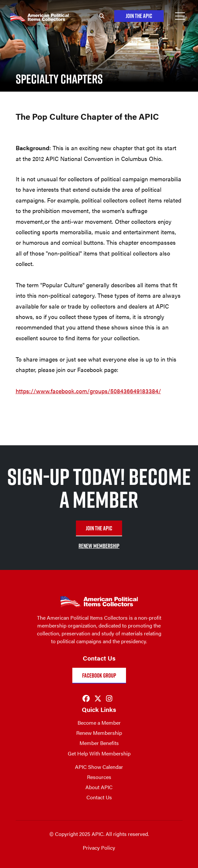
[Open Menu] (180, 16)
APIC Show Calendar (99, 767)
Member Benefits (99, 743)
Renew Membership (99, 733)
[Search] (102, 16)
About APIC (99, 787)
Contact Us (99, 797)
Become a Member (99, 723)
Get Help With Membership (99, 753)
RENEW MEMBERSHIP (99, 546)
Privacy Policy (99, 848)
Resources (99, 777)
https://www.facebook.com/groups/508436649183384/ (88, 391)
